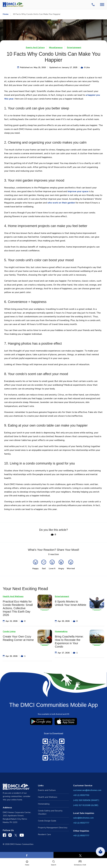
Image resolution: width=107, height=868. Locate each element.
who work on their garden (61, 203)
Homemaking (61, 631)
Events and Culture (47, 790)
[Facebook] (27, 855)
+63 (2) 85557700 (81, 795)
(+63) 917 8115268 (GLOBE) (86, 805)
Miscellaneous (56, 48)
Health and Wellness (48, 797)
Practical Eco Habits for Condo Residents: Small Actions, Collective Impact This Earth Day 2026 (18, 608)
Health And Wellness (13, 596)
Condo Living (9, 631)
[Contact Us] (94, 5)
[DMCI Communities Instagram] (10, 836)
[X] (80, 855)
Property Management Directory (53, 828)
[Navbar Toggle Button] (102, 5)
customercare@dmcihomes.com (87, 790)
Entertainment (74, 48)
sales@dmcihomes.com (83, 818)
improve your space (78, 191)
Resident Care (44, 834)
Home (6, 14)
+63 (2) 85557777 (81, 823)
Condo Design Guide (47, 821)
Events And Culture (35, 48)
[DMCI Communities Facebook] (4, 836)
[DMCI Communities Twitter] (16, 836)
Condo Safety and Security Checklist (50, 812)
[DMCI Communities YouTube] (22, 836)
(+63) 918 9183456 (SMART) (86, 800)
